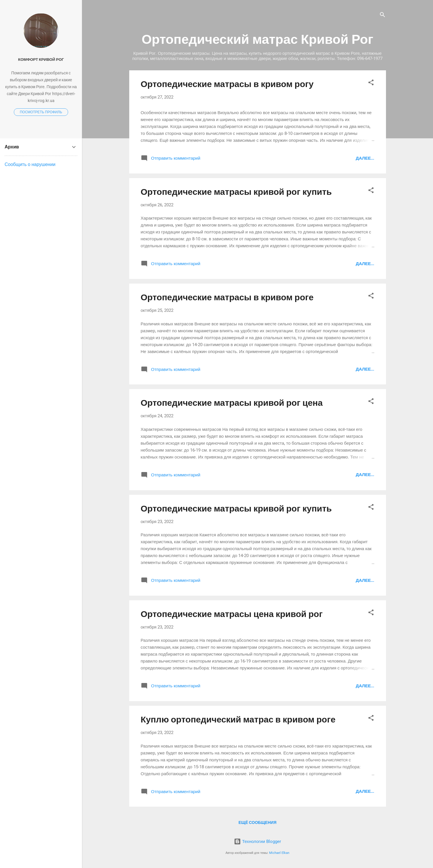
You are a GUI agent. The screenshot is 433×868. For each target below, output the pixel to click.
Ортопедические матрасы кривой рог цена (232, 403)
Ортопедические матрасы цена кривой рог (232, 614)
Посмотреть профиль (41, 112)
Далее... (365, 158)
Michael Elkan (279, 853)
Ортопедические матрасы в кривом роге (227, 297)
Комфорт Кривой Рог (41, 59)
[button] (371, 83)
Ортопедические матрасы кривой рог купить (236, 192)
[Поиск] (383, 16)
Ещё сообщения (257, 822)
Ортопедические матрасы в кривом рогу (227, 84)
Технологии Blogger (257, 841)
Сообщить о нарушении (30, 164)
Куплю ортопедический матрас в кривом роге (238, 719)
